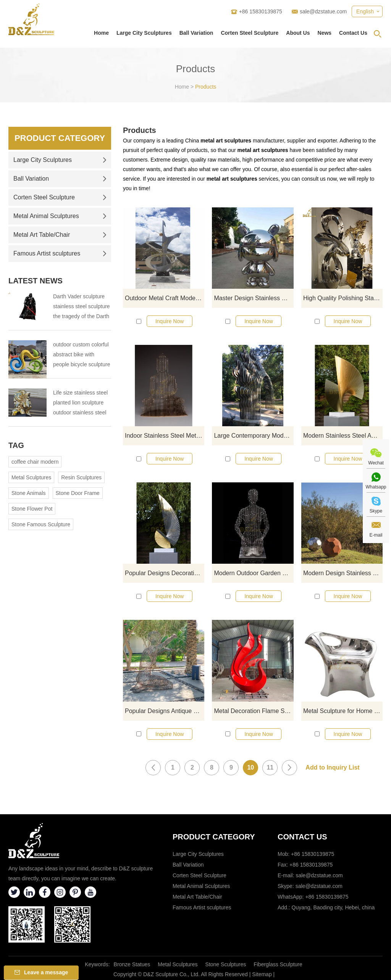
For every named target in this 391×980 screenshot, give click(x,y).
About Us (298, 33)
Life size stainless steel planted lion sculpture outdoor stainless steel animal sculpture (80, 403)
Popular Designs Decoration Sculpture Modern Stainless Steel (165, 573)
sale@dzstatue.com (323, 11)
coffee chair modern (35, 462)
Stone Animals (29, 493)
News (325, 33)
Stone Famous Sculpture (41, 524)
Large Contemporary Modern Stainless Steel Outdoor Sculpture (254, 436)
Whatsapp (376, 487)
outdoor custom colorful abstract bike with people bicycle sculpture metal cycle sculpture (82, 355)
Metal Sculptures (31, 477)
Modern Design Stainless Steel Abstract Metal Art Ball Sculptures (343, 573)
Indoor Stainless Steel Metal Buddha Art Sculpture (165, 436)
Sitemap (262, 974)
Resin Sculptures (81, 477)
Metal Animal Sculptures (60, 216)
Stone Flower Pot (32, 509)
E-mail (376, 535)
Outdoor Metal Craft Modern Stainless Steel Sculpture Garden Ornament (165, 298)
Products (206, 87)
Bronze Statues (132, 964)
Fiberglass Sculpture (278, 964)
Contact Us (353, 33)
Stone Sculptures (226, 964)
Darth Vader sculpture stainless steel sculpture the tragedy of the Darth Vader (82, 307)
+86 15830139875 (327, 897)
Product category (214, 837)
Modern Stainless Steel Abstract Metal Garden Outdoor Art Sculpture (343, 436)
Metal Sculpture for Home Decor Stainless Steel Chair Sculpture (343, 711)
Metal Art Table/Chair (60, 235)
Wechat (376, 463)
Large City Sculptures (144, 33)
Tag (16, 445)
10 (250, 767)
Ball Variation (196, 33)
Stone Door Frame (78, 493)
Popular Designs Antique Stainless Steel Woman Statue (165, 711)
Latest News (36, 281)
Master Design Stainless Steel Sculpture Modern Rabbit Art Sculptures (254, 298)
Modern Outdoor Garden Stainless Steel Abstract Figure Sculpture (254, 573)
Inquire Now (170, 321)
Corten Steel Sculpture (250, 33)
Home (101, 33)
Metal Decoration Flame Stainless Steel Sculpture (254, 711)
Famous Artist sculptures (60, 253)
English (365, 11)
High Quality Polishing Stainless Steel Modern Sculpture (343, 298)
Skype (376, 511)
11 (270, 767)
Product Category (60, 138)
